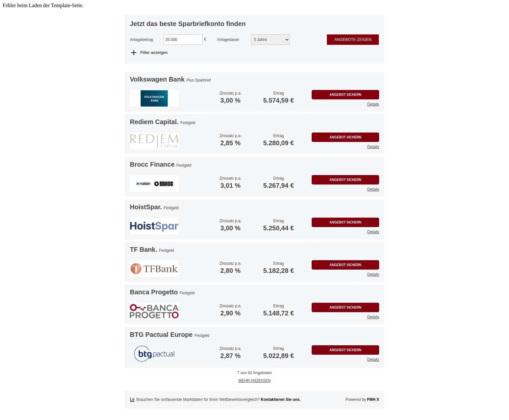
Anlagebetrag (141, 40)
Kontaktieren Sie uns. (281, 400)
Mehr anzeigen (254, 381)
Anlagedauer (228, 40)
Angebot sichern (345, 95)
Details (373, 104)
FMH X (373, 400)
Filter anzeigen (154, 53)
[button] (154, 98)
